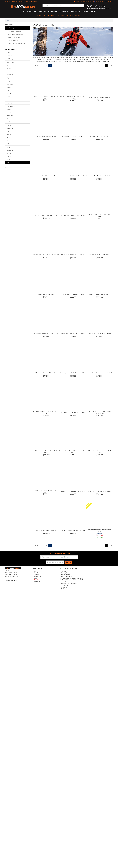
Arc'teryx (10, 56)
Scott (8, 147)
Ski (35, 571)
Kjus (8, 90)
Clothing (36, 575)
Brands (85, 11)
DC (8, 71)
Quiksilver (10, 128)
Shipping (21, 1)
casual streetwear (14, 40)
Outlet (93, 11)
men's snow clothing (15, 31)
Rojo (8, 138)
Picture (9, 119)
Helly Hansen (11, 81)
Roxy (8, 141)
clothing (42, 11)
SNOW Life (15, 1)
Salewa (9, 144)
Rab (8, 131)
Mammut (10, 100)
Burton (9, 68)
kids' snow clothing (14, 37)
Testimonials (65, 589)
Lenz (8, 97)
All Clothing (10, 28)
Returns (27, 1)
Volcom (9, 21)
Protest (9, 125)
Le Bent (9, 94)
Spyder (9, 153)
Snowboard (37, 573)
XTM (8, 166)
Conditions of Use (67, 576)
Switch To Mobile (11, 581)
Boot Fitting (75, 11)
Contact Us (65, 571)
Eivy (8, 78)
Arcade (9, 53)
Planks (9, 122)
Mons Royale (11, 106)
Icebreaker (10, 84)
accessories (53, 11)
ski (23, 11)
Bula (8, 65)
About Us (8, 1)
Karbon (9, 87)
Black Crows (11, 62)
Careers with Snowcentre (69, 584)
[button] (77, 1)
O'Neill (9, 112)
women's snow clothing (16, 34)
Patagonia (10, 116)
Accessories (38, 576)
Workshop (64, 11)
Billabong (10, 59)
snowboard (32, 11)
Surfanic (9, 156)
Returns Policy (66, 575)
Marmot (9, 103)
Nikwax (9, 109)
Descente (10, 75)
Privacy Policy (66, 573)
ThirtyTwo (10, 160)
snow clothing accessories (16, 44)
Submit (68, 562)
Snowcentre (11, 150)
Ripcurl (9, 135)
